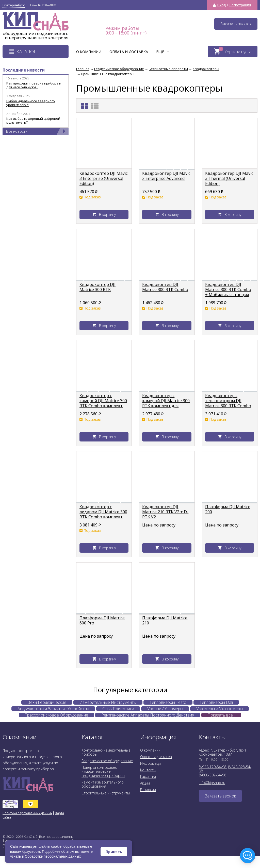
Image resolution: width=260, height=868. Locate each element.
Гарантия (148, 777)
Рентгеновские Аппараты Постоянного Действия (148, 715)
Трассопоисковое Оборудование (56, 715)
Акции (145, 783)
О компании (89, 52)
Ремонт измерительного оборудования (103, 784)
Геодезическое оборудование (107, 761)
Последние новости (24, 70)
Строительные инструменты (106, 793)
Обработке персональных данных (53, 856)
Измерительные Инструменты (108, 702)
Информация (151, 763)
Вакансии (148, 790)
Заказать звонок (236, 24)
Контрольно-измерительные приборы (106, 752)
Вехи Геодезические (47, 702)
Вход (221, 5)
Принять (114, 852)
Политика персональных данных (27, 813)
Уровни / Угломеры (165, 709)
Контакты (148, 770)
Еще (162, 52)
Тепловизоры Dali (216, 702)
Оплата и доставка (129, 52)
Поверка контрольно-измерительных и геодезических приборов (103, 771)
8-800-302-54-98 (213, 775)
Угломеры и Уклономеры (220, 709)
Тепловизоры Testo (168, 702)
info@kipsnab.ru (212, 783)
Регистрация (240, 5)
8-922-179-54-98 (213, 767)
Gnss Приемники (118, 709)
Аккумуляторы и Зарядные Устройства (53, 709)
